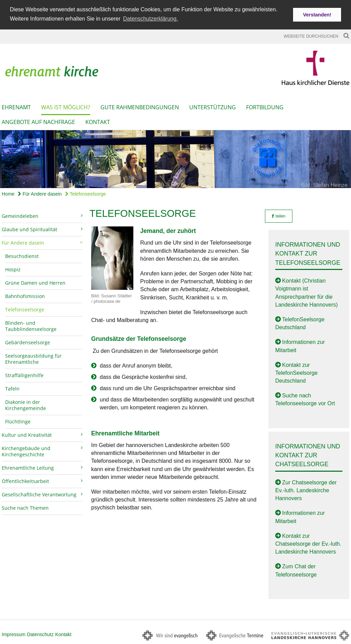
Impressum (14, 634)
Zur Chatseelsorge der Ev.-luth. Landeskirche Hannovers (306, 490)
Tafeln (12, 388)
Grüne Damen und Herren (35, 282)
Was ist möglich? (66, 107)
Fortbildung (265, 107)
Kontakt (98, 121)
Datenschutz (40, 634)
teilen (279, 215)
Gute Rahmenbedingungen (140, 107)
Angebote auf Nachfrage (38, 121)
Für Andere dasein (40, 193)
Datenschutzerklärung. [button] (150, 19)
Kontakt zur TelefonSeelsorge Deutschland (296, 372)
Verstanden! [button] (317, 15)
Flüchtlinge (18, 421)
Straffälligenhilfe (24, 375)
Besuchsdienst (22, 255)
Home (8, 193)
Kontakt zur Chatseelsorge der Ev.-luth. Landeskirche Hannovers (308, 543)
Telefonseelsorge (86, 193)
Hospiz (13, 269)
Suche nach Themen (25, 507)
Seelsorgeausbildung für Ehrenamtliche (33, 358)
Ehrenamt (16, 107)
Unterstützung (213, 107)
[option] (175, 158)
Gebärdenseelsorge (28, 342)
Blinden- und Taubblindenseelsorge (31, 325)
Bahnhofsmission (25, 295)
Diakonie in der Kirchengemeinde (26, 404)
